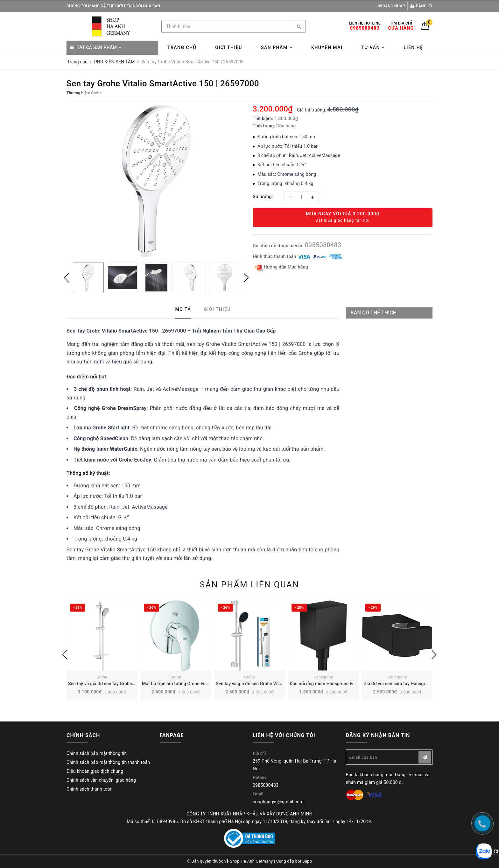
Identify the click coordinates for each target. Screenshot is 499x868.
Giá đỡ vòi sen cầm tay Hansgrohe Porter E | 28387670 (419, 684)
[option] (156, 181)
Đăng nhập (392, 6)
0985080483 (323, 245)
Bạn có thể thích (374, 313)
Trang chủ (182, 47)
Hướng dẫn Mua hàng (281, 267)
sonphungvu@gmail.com (278, 802)
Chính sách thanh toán (89, 789)
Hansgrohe (323, 677)
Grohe (102, 677)
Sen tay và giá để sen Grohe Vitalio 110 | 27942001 (267, 684)
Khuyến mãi (327, 47)
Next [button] (246, 278)
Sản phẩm (277, 47)
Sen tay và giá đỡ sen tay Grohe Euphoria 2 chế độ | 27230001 (131, 684)
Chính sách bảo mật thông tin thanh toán (108, 762)
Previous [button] (67, 278)
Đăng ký (421, 6)
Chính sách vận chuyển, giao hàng (101, 780)
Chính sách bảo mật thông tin (97, 753)
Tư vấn (373, 47)
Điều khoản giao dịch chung (95, 771)
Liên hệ (413, 47)
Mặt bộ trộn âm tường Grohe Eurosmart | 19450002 (194, 684)
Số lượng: (263, 197)
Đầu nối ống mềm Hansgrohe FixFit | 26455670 (337, 684)
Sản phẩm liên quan (250, 585)
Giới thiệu (229, 47)
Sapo (307, 861)
